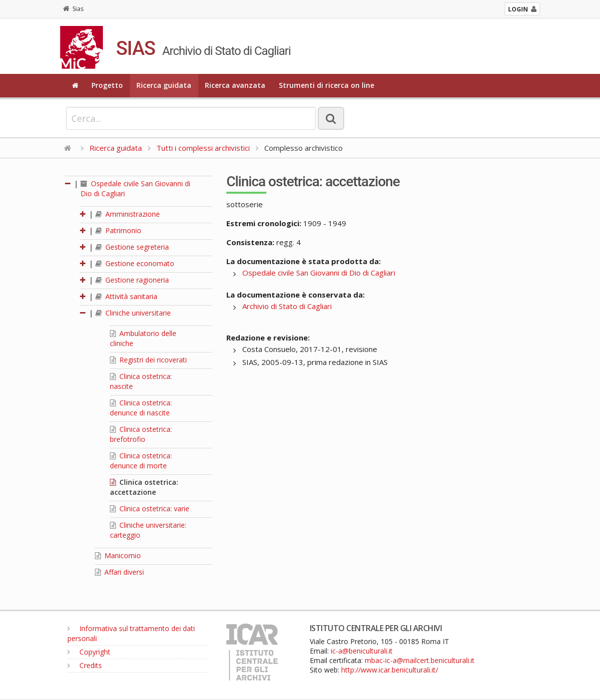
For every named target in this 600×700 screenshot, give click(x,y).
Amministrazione (128, 214)
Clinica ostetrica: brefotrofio (141, 434)
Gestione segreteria (132, 247)
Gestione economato (135, 263)
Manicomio (118, 555)
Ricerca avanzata (235, 85)
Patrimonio (118, 230)
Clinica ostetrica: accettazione (144, 487)
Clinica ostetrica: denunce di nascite (141, 408)
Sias (73, 9)
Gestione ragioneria (132, 280)
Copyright (89, 652)
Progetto (107, 85)
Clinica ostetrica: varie (150, 509)
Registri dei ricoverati (148, 360)
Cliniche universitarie (133, 313)
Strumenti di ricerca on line (326, 85)
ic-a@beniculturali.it (362, 651)
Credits (85, 665)
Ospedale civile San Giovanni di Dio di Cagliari (319, 273)
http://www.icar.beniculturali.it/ (390, 670)
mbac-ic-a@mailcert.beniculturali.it (420, 660)
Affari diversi (119, 572)
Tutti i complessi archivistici (203, 148)
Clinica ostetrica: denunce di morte (141, 461)
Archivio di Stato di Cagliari (287, 306)
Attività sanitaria (126, 296)
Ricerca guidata (164, 85)
